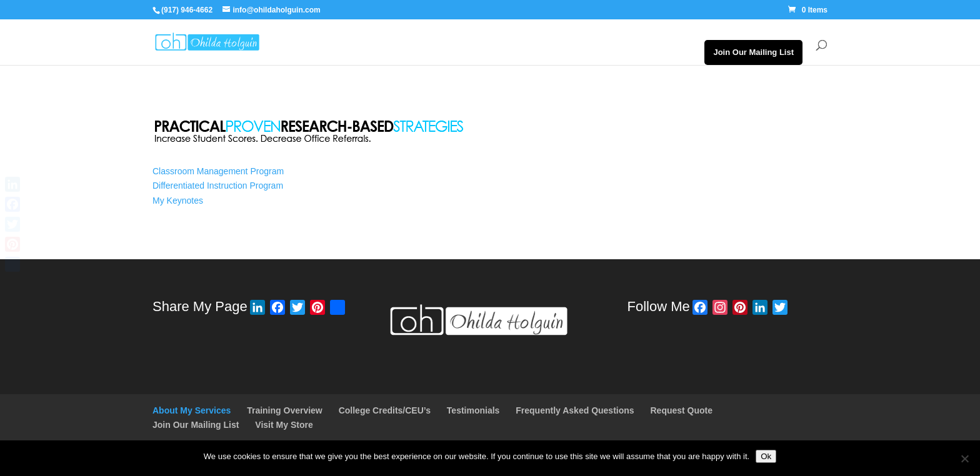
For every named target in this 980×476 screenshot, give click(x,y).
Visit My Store (284, 425)
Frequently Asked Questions (575, 410)
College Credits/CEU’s (385, 410)
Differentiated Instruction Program (218, 186)
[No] (964, 459)
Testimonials (473, 410)
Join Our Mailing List (753, 52)
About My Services (192, 410)
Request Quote (681, 410)
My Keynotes (178, 201)
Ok (766, 456)
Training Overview (285, 410)
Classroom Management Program (218, 171)
